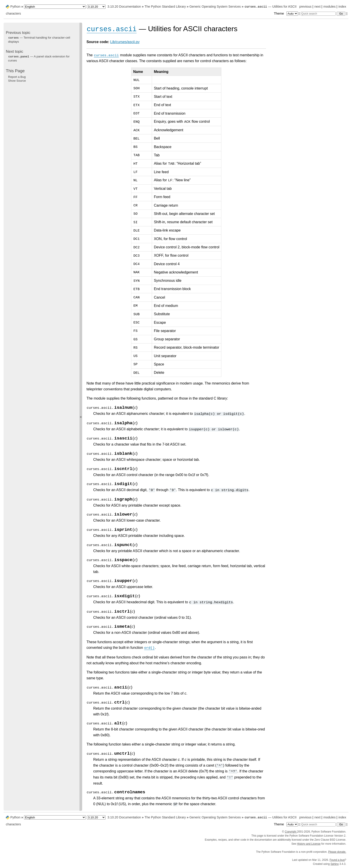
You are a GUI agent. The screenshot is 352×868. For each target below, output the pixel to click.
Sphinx (335, 864)
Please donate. (337, 852)
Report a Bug (17, 77)
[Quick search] (318, 14)
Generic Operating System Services (215, 7)
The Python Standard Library (165, 7)
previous (305, 7)
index (342, 7)
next (317, 7)
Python (15, 7)
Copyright (291, 832)
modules (329, 7)
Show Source (17, 81)
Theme (286, 13)
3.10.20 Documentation (124, 7)
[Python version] (96, 7)
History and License (309, 844)
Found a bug (337, 860)
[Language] (55, 7)
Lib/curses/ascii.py (125, 42)
